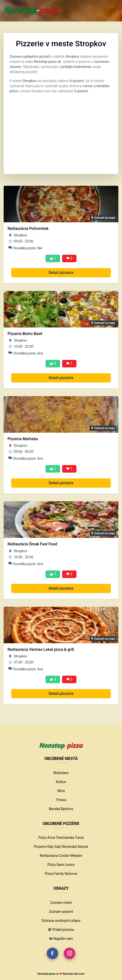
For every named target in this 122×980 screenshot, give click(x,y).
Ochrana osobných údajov (61, 921)
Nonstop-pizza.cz (48, 974)
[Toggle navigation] (113, 11)
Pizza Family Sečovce (61, 874)
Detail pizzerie (61, 273)
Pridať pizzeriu (63, 930)
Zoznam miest (61, 903)
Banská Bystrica (61, 809)
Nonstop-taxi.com (74, 974)
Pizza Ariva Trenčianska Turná (61, 838)
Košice (61, 782)
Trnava (61, 800)
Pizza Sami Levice (61, 865)
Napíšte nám (63, 939)
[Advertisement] (61, 132)
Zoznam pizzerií (61, 912)
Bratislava (61, 773)
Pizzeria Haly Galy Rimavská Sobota (61, 847)
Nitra (61, 791)
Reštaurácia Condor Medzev (61, 856)
